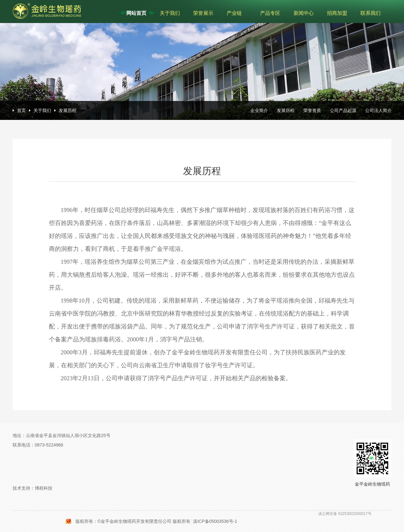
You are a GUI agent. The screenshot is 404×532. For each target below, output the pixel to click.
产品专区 (270, 13)
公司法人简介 (378, 110)
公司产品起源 (343, 110)
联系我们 (371, 13)
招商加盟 (337, 13)
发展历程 (68, 110)
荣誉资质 (312, 110)
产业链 (234, 13)
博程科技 (44, 488)
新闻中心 (304, 13)
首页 (21, 110)
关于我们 (170, 13)
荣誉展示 (203, 13)
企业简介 (259, 110)
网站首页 (136, 13)
